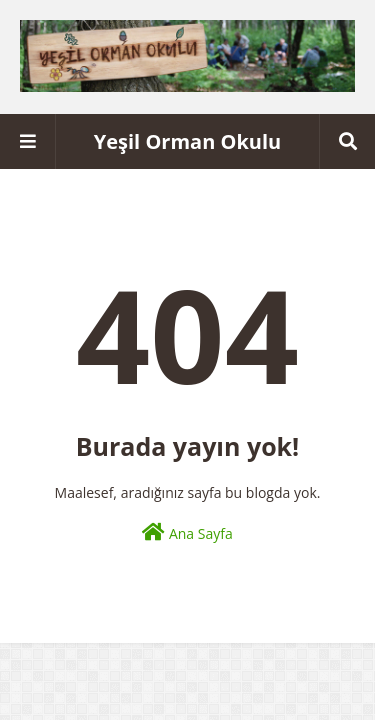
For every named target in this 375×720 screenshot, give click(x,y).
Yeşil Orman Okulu (187, 141)
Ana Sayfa (187, 532)
